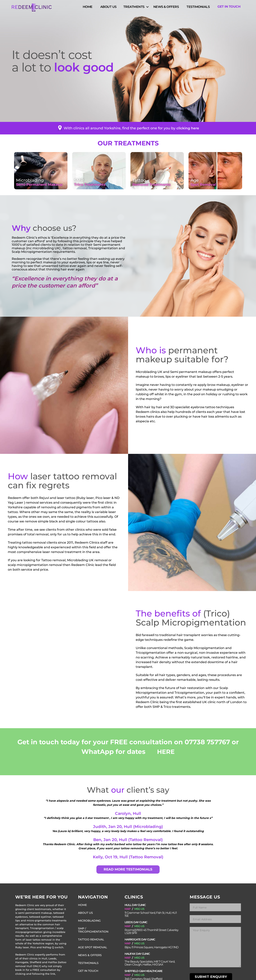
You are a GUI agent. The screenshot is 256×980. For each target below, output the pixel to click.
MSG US (139, 909)
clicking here (188, 128)
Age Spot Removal (92, 944)
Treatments (134, 8)
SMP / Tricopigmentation (97, 929)
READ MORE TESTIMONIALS (128, 869)
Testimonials (198, 8)
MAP (128, 909)
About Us (108, 8)
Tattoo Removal (91, 936)
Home (88, 8)
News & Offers (166, 8)
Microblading (89, 921)
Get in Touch (229, 8)
